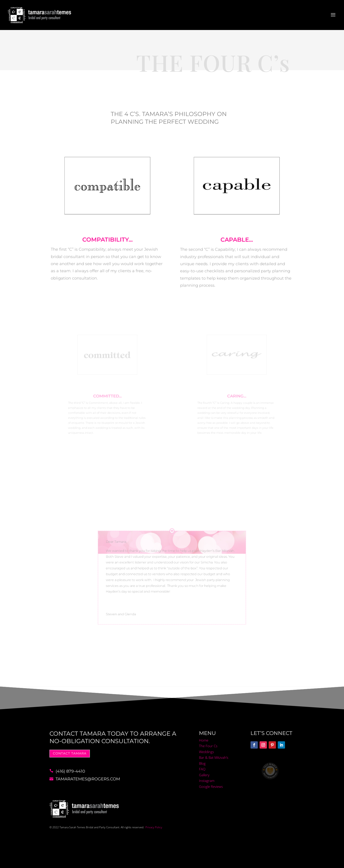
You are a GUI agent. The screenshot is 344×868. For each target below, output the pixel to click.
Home (204, 740)
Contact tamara (70, 753)
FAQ (202, 769)
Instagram (207, 781)
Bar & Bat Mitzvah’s (214, 757)
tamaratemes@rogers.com (88, 779)
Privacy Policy (154, 827)
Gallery (204, 775)
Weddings (206, 752)
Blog (202, 763)
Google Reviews (211, 786)
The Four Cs (208, 746)
